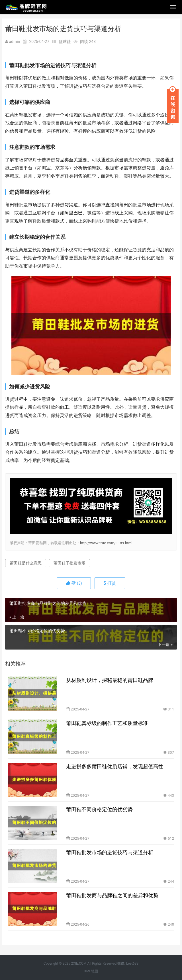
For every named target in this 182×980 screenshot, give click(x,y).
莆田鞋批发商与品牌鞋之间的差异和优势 (112, 895)
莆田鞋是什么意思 (26, 563)
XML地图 (91, 971)
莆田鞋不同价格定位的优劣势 (99, 809)
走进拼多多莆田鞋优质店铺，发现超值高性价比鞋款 (115, 766)
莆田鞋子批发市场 (69, 563)
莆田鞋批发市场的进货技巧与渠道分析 (110, 852)
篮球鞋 (65, 42)
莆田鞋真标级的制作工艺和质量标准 (107, 723)
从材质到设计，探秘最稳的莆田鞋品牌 (110, 680)
